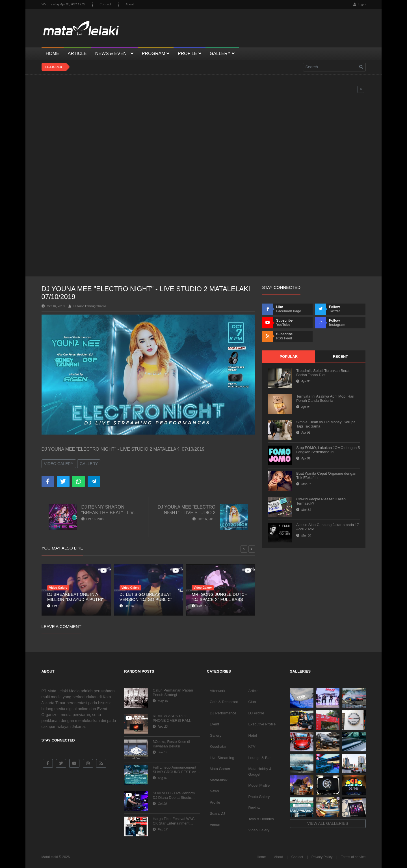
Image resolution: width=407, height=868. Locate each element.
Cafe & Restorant (224, 702)
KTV (252, 746)
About (130, 4)
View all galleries (328, 823)
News (214, 791)
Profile (215, 802)
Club (252, 702)
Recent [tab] (340, 356)
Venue (215, 825)
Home (261, 857)
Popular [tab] (289, 356)
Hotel (252, 735)
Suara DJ (217, 813)
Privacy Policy (322, 857)
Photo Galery (259, 797)
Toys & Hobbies (261, 819)
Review (254, 808)
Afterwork (217, 691)
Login (360, 4)
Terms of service (353, 857)
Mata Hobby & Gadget (260, 772)
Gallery (89, 464)
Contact (105, 4)
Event (214, 724)
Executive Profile (262, 724)
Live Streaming (222, 758)
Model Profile (259, 785)
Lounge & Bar (259, 758)
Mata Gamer (220, 769)
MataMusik (219, 780)
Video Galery (59, 464)
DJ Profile (256, 713)
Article (253, 691)
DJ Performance (223, 713)
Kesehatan (218, 746)
